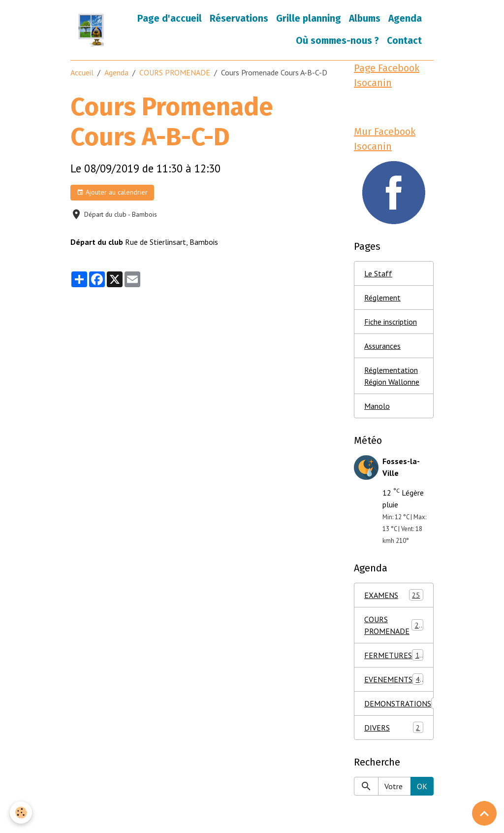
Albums (365, 18)
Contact (404, 41)
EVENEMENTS (394, 679)
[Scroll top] (484, 813)
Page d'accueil (170, 18)
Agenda (405, 18)
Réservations (239, 18)
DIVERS (394, 727)
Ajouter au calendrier (112, 192)
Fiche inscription (391, 322)
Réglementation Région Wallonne (392, 376)
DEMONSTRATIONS (399, 703)
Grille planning (309, 18)
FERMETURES (396, 655)
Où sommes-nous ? (337, 41)
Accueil (82, 72)
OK (422, 786)
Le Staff (378, 273)
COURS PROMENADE (175, 72)
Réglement (382, 298)
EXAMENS (394, 595)
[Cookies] (21, 813)
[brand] (91, 30)
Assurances (382, 346)
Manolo (377, 406)
